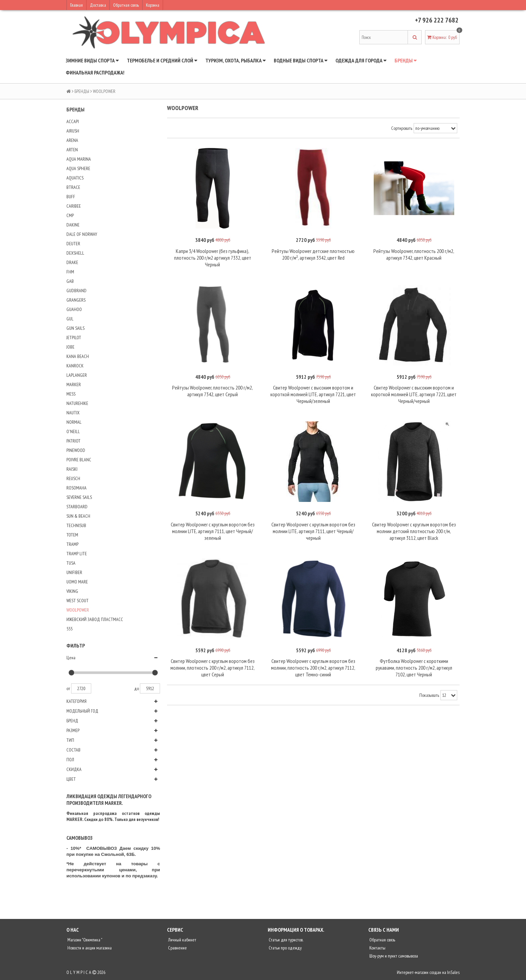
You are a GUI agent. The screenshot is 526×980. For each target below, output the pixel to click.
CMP (70, 215)
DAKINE (73, 225)
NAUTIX (73, 413)
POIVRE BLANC (79, 460)
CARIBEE (74, 206)
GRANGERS (76, 300)
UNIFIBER (74, 572)
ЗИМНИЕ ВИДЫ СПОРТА (92, 60)
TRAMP (72, 544)
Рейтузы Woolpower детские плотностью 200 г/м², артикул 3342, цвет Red (313, 254)
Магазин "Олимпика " (84, 940)
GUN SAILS (75, 328)
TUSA (71, 563)
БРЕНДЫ (406, 60)
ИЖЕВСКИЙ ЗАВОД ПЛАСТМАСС (95, 619)
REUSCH (73, 478)
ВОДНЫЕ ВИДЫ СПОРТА (301, 60)
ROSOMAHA (76, 488)
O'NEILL (73, 431)
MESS (71, 394)
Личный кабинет (182, 940)
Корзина (153, 5)
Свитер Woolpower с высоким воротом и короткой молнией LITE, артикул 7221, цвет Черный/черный (414, 394)
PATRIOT (73, 441)
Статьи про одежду (285, 948)
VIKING (72, 591)
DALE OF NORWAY (82, 234)
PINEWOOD (76, 450)
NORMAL (74, 422)
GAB (70, 281)
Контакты (377, 948)
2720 (81, 688)
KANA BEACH (78, 356)
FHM (70, 272)
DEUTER (73, 244)
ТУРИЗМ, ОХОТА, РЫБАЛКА (235, 60)
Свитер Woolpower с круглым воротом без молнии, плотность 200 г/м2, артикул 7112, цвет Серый (213, 668)
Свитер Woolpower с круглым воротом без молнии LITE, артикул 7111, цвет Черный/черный (313, 531)
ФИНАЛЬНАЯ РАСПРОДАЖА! (95, 72)
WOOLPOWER (78, 610)
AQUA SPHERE (78, 168)
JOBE (70, 347)
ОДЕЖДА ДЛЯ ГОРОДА (361, 60)
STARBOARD (77, 507)
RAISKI (72, 469)
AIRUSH (73, 131)
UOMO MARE (77, 582)
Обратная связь (126, 5)
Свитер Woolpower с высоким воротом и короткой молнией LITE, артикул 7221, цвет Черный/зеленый (313, 394)
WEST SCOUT (77, 601)
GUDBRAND (76, 291)
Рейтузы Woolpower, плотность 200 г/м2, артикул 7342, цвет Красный (414, 254)
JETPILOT (74, 338)
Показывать (429, 695)
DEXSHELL (75, 253)
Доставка (98, 5)
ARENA (72, 140)
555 (69, 629)
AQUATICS (75, 178)
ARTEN (72, 150)
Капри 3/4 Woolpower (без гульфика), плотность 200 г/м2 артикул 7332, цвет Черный (213, 258)
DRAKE (72, 262)
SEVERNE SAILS (79, 497)
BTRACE (73, 187)
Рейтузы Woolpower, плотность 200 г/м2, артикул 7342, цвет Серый (213, 391)
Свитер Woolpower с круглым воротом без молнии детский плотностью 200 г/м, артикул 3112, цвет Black (414, 531)
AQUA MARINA (79, 159)
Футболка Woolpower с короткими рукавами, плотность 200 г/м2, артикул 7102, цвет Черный (414, 668)
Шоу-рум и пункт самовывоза (393, 956)
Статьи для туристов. (285, 940)
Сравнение (177, 948)
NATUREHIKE (77, 403)
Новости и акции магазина (89, 948)
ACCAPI (73, 121)
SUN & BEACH (78, 516)
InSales (453, 972)
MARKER (74, 384)
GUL (70, 319)
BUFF (71, 197)
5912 (150, 688)
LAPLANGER (77, 375)
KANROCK (75, 366)
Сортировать (402, 128)
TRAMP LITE (77, 554)
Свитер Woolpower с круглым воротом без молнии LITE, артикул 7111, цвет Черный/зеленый (213, 531)
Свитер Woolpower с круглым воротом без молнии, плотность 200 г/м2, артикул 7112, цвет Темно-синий (313, 668)
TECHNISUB (76, 525)
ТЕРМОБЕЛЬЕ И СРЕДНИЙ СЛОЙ (162, 60)
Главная (76, 5)
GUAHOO (74, 309)
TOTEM (72, 535)
